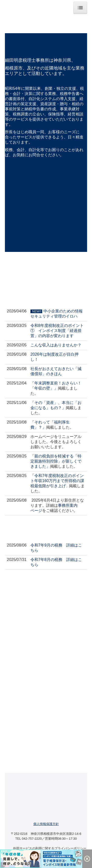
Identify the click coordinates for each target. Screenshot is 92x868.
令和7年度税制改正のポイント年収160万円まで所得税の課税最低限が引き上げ (57, 481)
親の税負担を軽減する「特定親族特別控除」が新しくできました (56, 461)
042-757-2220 (32, 839)
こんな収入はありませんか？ (56, 345)
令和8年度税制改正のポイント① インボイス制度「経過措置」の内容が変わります (57, 331)
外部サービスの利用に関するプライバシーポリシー (50, 848)
